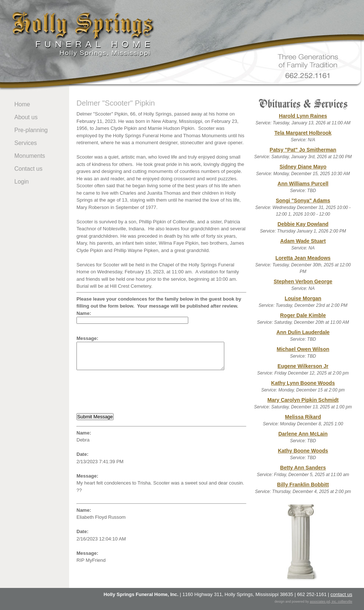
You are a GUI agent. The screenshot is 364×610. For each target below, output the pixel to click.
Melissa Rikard (303, 417)
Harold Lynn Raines (303, 116)
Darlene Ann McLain (303, 434)
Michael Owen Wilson (303, 349)
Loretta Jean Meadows (303, 258)
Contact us (28, 169)
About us (26, 117)
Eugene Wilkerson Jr (303, 366)
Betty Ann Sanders (303, 468)
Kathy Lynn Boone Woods (303, 383)
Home (22, 104)
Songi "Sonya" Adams (303, 201)
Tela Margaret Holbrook (303, 133)
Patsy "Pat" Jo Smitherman (303, 150)
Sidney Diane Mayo (303, 167)
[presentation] (132, 392)
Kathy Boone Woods (303, 451)
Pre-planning (31, 130)
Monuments (30, 156)
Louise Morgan (303, 298)
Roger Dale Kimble (303, 315)
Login (22, 182)
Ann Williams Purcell (303, 184)
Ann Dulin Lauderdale (303, 332)
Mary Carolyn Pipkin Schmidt (303, 400)
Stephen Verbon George (303, 281)
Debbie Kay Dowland (303, 224)
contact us (341, 594)
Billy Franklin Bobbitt (303, 485)
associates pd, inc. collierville (331, 602)
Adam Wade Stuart (303, 241)
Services (26, 143)
